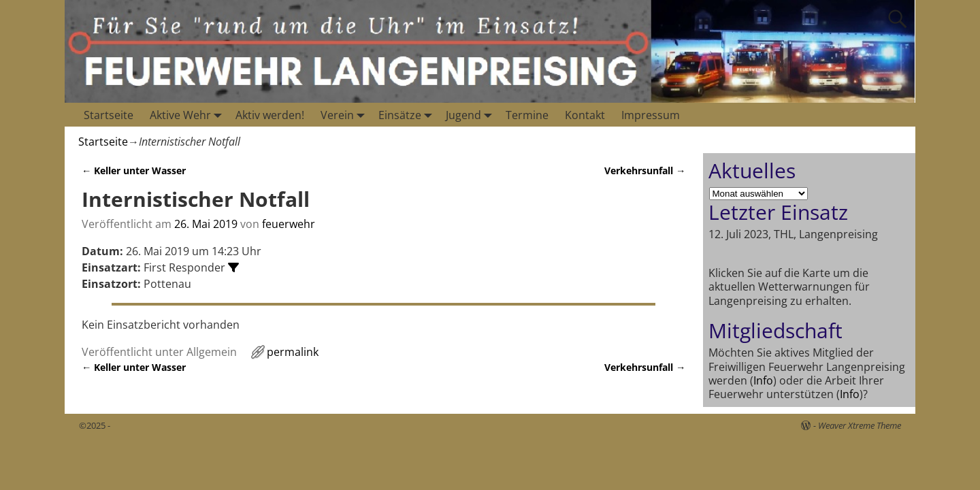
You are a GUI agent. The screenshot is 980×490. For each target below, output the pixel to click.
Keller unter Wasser (134, 170)
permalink (293, 352)
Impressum (651, 115)
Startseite (109, 115)
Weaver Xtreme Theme (860, 425)
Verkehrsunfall (645, 170)
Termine (527, 115)
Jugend (472, 115)
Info (763, 380)
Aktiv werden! (270, 115)
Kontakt (585, 115)
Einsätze (408, 115)
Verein (345, 115)
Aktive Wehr (189, 115)
